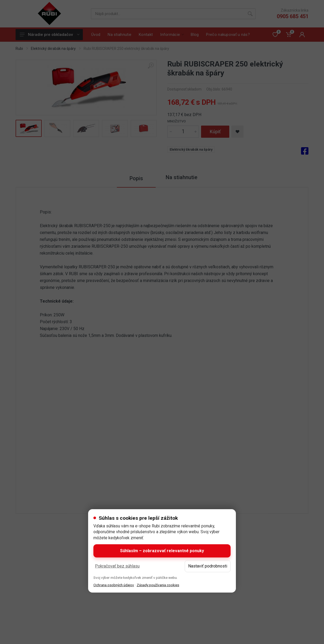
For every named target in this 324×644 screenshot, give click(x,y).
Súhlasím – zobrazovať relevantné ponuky (162, 551)
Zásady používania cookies (158, 585)
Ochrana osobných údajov (114, 585)
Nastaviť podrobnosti (208, 566)
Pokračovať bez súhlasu (117, 566)
